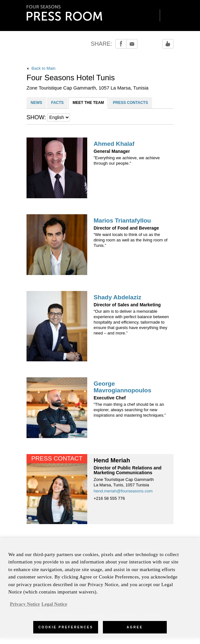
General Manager (112, 151)
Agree (135, 630)
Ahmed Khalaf (114, 144)
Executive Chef (110, 398)
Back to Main (41, 68)
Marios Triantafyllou (122, 221)
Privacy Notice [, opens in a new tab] (25, 607)
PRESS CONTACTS (130, 103)
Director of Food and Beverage (126, 228)
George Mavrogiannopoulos (123, 387)
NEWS (36, 103)
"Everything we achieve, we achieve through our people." (127, 161)
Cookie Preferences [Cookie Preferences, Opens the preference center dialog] (66, 630)
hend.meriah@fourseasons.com (123, 491)
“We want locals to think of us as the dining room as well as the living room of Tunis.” (131, 240)
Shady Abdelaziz (117, 297)
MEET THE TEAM (88, 103)
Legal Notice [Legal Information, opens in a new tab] (54, 607)
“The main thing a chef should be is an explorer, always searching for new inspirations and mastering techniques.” (130, 410)
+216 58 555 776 (109, 498)
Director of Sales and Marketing (127, 305)
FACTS (57, 103)
